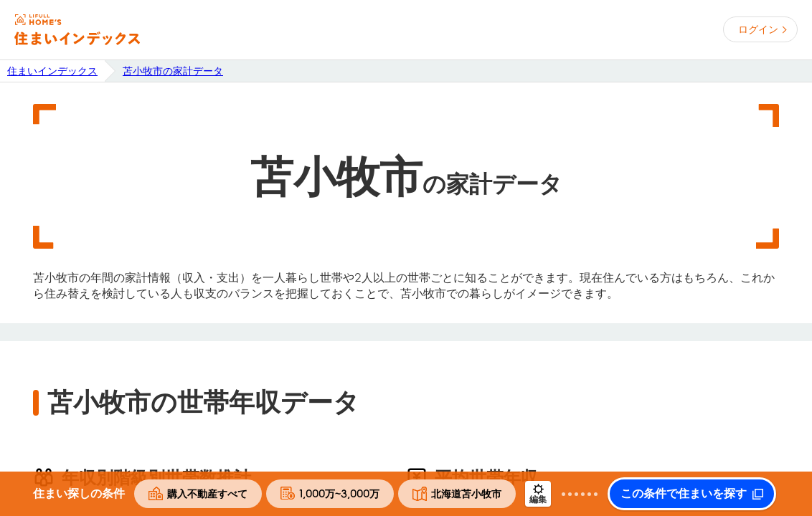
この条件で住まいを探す (684, 494)
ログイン (758, 29)
